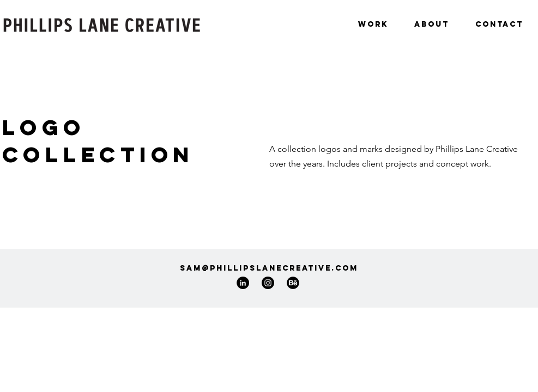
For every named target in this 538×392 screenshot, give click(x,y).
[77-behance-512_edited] (293, 283)
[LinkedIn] (243, 283)
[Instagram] (268, 283)
